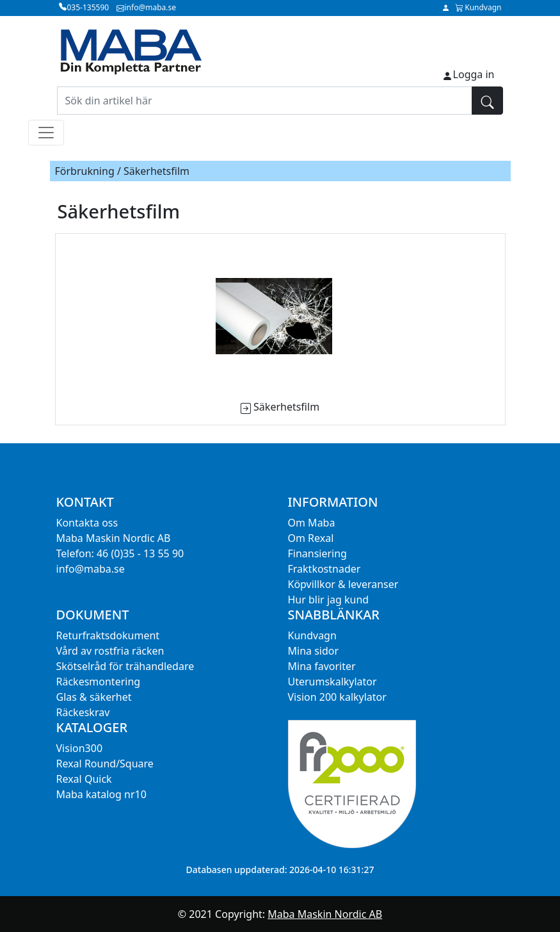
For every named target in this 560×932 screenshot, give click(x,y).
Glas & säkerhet (94, 697)
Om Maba (312, 523)
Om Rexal (311, 538)
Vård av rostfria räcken (110, 651)
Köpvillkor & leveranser (343, 584)
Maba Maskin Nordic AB (325, 914)
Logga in (474, 74)
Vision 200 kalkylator (337, 697)
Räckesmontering (99, 682)
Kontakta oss (87, 523)
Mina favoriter (322, 666)
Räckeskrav (83, 712)
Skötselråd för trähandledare (125, 666)
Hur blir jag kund (329, 600)
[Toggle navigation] (46, 133)
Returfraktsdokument (108, 635)
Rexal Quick (84, 779)
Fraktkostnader (324, 569)
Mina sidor (314, 651)
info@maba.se (91, 569)
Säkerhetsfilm (286, 407)
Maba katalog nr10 (101, 794)
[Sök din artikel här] (265, 101)
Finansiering (317, 553)
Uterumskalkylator (332, 682)
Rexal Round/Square (105, 764)
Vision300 (80, 748)
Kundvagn (312, 635)
